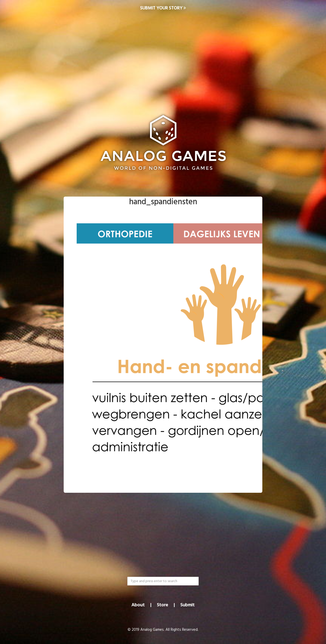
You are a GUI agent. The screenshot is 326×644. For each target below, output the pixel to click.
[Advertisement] (163, 58)
